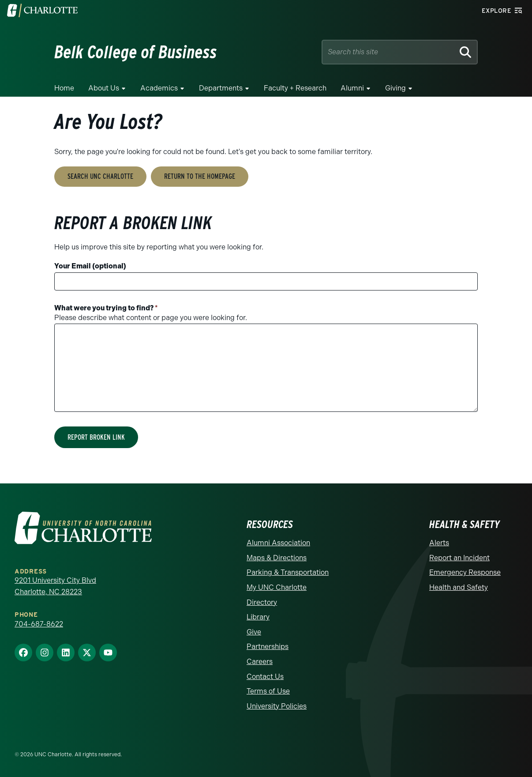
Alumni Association (278, 543)
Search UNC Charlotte (100, 176)
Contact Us (265, 677)
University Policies (277, 706)
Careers (260, 662)
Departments (221, 88)
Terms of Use (268, 691)
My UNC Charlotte (277, 587)
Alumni (352, 88)
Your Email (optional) (90, 266)
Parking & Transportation (288, 572)
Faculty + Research (295, 88)
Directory (262, 602)
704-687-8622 (39, 624)
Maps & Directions (277, 558)
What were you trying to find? (106, 308)
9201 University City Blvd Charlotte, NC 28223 (55, 586)
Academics (159, 88)
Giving (395, 88)
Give (254, 632)
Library (258, 617)
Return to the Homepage (200, 176)
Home (64, 88)
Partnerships (268, 647)
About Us (104, 88)
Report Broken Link (96, 437)
